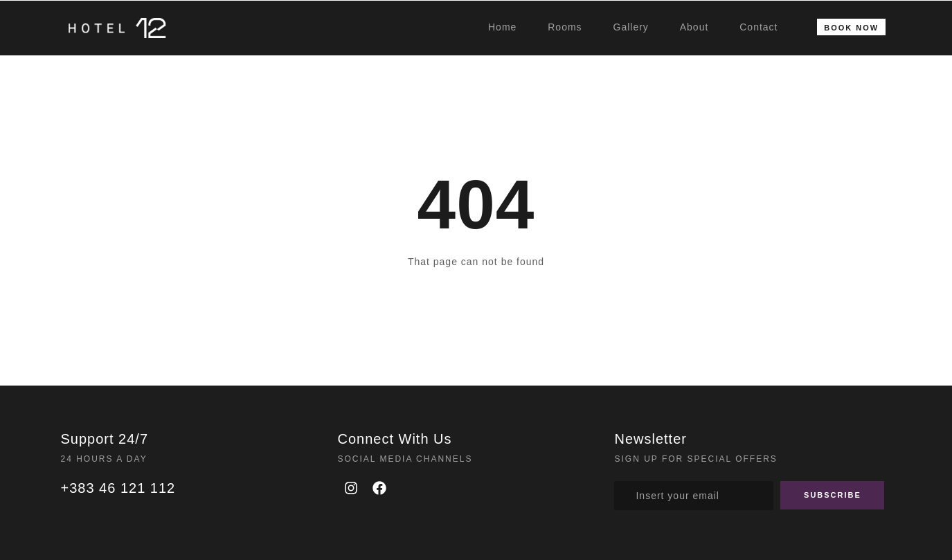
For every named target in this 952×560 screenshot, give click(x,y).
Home (502, 27)
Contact (758, 27)
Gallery (631, 27)
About (694, 27)
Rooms (565, 27)
